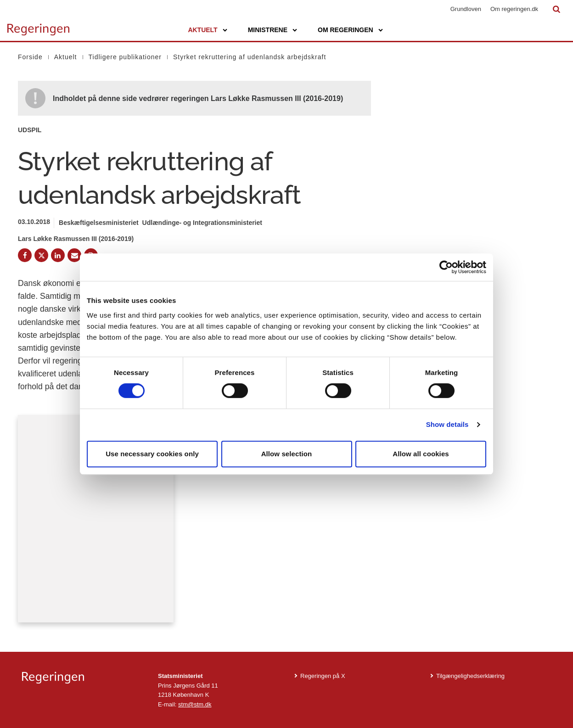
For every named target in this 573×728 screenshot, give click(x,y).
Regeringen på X (323, 676)
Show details (447, 424)
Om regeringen (345, 30)
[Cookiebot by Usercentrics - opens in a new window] (446, 267)
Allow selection (287, 454)
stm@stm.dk (195, 704)
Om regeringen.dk (514, 9)
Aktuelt (202, 30)
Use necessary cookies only (152, 454)
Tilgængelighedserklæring (470, 676)
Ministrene (268, 30)
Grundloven (466, 9)
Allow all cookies (421, 454)
